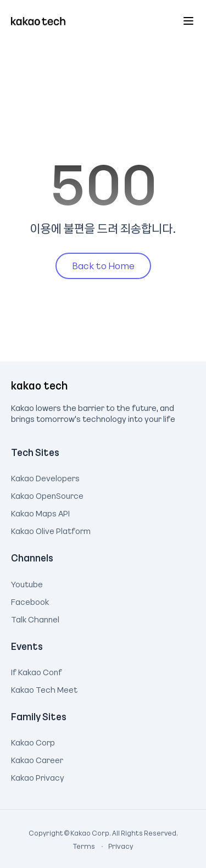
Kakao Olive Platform (51, 530)
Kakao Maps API (40, 512)
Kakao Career (37, 759)
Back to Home (103, 265)
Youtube (27, 583)
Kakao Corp (33, 741)
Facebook (30, 600)
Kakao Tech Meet (44, 688)
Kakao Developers (45, 477)
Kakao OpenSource (47, 494)
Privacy (115, 846)
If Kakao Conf (37, 671)
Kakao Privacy (38, 776)
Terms (85, 846)
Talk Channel (35, 618)
